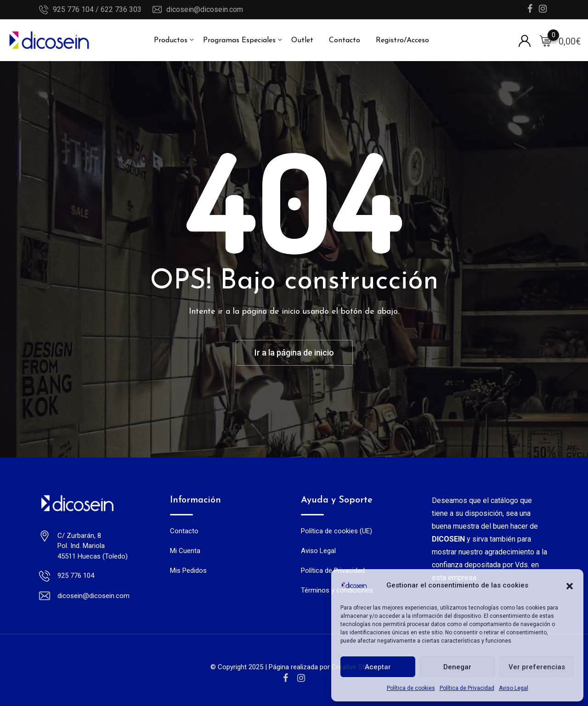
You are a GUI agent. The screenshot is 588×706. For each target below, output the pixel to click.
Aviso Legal (514, 688)
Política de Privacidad (467, 688)
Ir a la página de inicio (294, 353)
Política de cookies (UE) (336, 531)
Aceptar (378, 667)
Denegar (457, 667)
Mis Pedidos (188, 570)
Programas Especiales (239, 40)
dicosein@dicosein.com (205, 9)
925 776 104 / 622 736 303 (97, 9)
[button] (570, 585)
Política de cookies (411, 688)
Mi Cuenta (185, 551)
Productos (171, 40)
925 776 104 (76, 576)
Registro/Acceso (402, 40)
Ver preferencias (537, 667)
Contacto (345, 40)
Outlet (302, 40)
